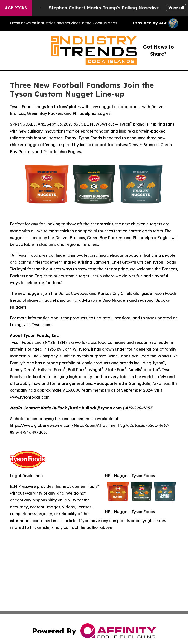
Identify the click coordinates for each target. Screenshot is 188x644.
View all (176, 8)
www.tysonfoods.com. (30, 397)
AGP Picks (16, 8)
